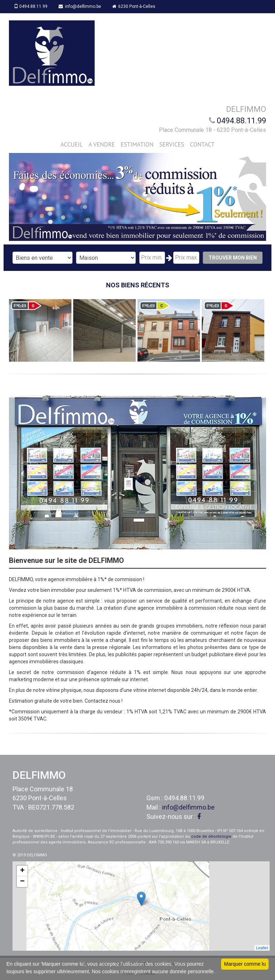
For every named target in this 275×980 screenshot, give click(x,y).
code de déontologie (211, 837)
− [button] (22, 882)
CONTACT (202, 144)
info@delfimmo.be (81, 6)
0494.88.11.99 (31, 6)
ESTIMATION (137, 144)
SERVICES (172, 144)
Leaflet (262, 948)
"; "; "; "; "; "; (106, 258)
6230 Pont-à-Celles (135, 6)
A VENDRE (102, 144)
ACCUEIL (71, 144)
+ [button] (22, 871)
